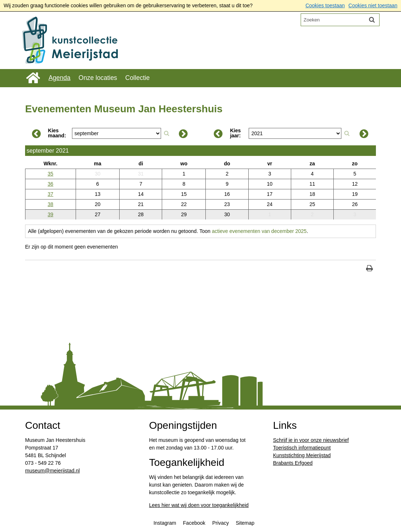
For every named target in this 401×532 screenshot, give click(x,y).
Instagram (165, 523)
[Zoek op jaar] (347, 133)
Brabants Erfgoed (293, 463)
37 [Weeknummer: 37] (51, 194)
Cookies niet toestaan (373, 5)
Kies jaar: (236, 133)
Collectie (138, 78)
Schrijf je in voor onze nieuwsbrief (311, 440)
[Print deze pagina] (370, 269)
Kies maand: (57, 133)
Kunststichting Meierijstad (302, 455)
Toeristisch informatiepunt (302, 448)
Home (33, 78)
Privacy (221, 523)
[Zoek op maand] (167, 133)
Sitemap (245, 523)
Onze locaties (98, 78)
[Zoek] (372, 20)
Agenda (59, 78)
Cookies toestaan (325, 5)
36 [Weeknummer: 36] (51, 184)
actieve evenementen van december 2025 (259, 231)
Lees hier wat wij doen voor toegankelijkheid (199, 505)
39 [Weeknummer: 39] (51, 214)
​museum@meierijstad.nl (52, 471)
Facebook (194, 523)
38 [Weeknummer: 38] (51, 204)
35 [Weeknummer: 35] (51, 174)
